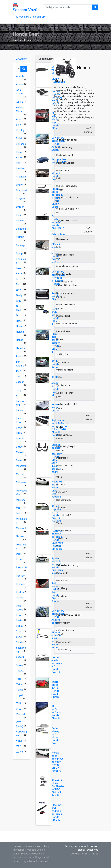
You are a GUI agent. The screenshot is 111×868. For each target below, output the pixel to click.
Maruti (20, 460)
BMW (19, 138)
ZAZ (19, 746)
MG (18, 508)
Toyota (20, 695)
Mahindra (21, 452)
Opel (19, 554)
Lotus (19, 447)
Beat (38, 40)
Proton (20, 592)
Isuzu (19, 371)
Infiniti (20, 356)
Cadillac (20, 168)
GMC (19, 301)
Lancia (20, 410)
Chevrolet (21, 190)
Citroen (20, 207)
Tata (19, 679)
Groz (19, 315)
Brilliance (21, 144)
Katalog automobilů (76, 846)
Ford (19, 284)
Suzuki (20, 665)
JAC (18, 376)
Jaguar (20, 382)
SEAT (19, 637)
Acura (19, 84)
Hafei (19, 321)
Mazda (20, 474)
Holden (20, 332)
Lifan (19, 433)
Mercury (21, 500)
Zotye (19, 752)
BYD (18, 163)
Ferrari (20, 273)
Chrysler (21, 198)
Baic (18, 125)
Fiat (18, 279)
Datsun (20, 237)
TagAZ (20, 671)
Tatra (19, 684)
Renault (20, 598)
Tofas (20, 690)
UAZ (19, 709)
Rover (19, 615)
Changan (21, 177)
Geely (19, 295)
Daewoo (21, 221)
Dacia (19, 215)
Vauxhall (21, 714)
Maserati (21, 466)
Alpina (19, 102)
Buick (19, 158)
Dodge (20, 253)
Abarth (20, 76)
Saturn (20, 626)
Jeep (19, 390)
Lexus (19, 428)
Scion (19, 631)
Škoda (20, 642)
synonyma (93, 850)
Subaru (20, 657)
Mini (18, 513)
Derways (21, 245)
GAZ (19, 290)
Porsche (21, 584)
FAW (19, 268)
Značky (17, 40)
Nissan (20, 536)
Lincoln (20, 438)
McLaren (21, 482)
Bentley (20, 130)
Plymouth (21, 567)
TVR (19, 703)
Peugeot (21, 559)
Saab (19, 620)
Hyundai (20, 348)
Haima (20, 326)
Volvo (19, 741)
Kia (18, 395)
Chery (19, 185)
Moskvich (21, 528)
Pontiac (20, 576)
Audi (19, 119)
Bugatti (20, 152)
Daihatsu (21, 229)
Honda (28, 40)
